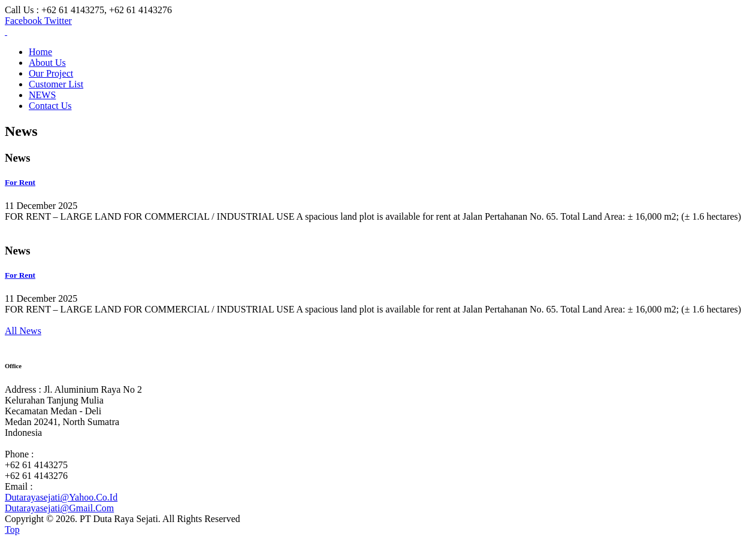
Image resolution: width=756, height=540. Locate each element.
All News (23, 331)
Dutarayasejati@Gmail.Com (59, 508)
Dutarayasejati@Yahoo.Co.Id (61, 497)
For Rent (20, 182)
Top (12, 530)
